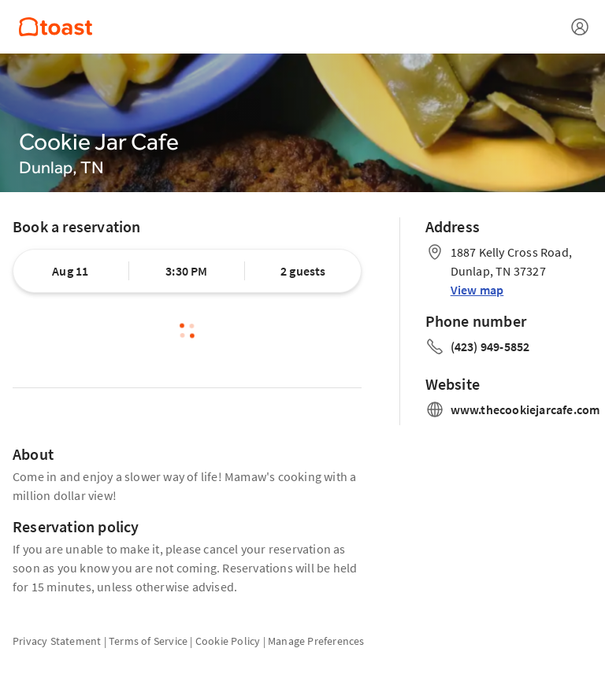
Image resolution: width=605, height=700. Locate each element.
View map (477, 290)
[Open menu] (580, 27)
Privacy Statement (57, 641)
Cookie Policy (228, 641)
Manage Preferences (316, 641)
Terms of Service (148, 641)
